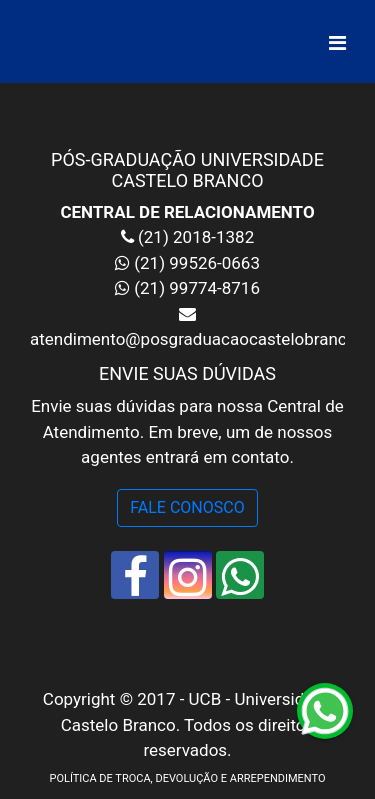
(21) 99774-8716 (197, 288)
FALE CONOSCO (187, 507)
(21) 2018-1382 (194, 237)
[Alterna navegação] (337, 43)
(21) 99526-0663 (197, 263)
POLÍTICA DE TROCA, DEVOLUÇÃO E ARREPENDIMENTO (187, 778)
